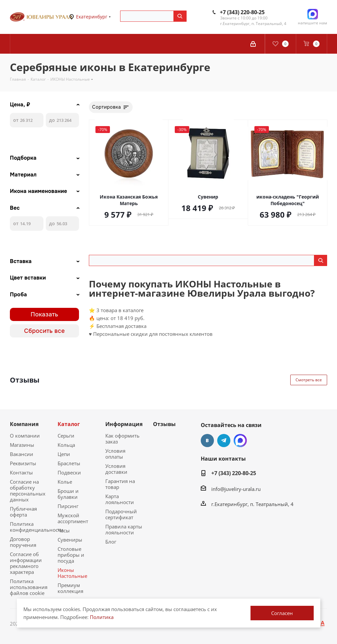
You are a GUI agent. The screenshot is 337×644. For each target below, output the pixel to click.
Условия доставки (116, 469)
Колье (65, 482)
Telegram (224, 441)
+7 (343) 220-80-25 (242, 12)
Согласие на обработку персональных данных (28, 491)
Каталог (69, 424)
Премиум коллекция (70, 588)
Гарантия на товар (120, 484)
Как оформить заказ (122, 439)
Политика (102, 617)
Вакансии (22, 454)
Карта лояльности (120, 499)
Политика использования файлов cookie (29, 587)
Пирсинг (68, 506)
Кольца (66, 445)
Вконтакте (207, 441)
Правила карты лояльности (124, 529)
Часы (64, 530)
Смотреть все (309, 380)
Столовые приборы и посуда (71, 555)
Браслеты (69, 463)
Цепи (64, 454)
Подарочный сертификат (121, 514)
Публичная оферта (23, 512)
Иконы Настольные (72, 573)
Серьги (66, 436)
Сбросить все (44, 331)
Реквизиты (23, 463)
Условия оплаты (115, 454)
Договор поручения (23, 542)
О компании (25, 436)
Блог (111, 542)
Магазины (22, 445)
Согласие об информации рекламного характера (26, 563)
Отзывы (164, 424)
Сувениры (70, 540)
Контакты (21, 472)
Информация (124, 424)
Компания (24, 424)
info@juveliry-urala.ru (236, 489)
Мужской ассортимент (73, 518)
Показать (44, 314)
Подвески (69, 472)
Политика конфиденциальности (37, 527)
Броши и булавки (68, 494)
